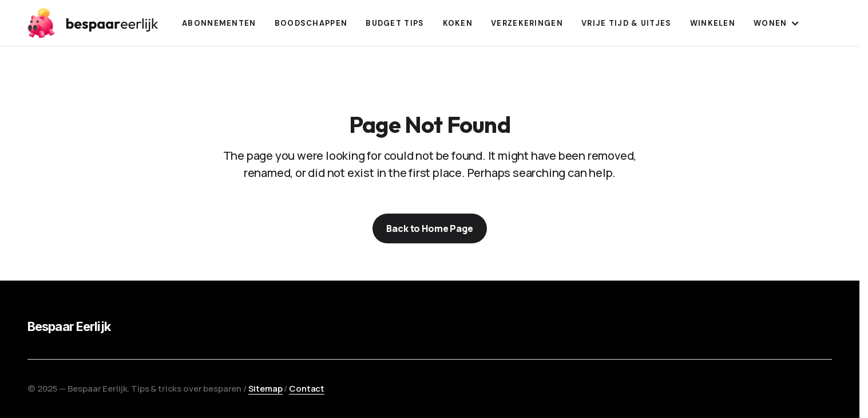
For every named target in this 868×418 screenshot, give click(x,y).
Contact (307, 389)
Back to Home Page (429, 228)
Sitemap (265, 389)
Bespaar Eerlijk (69, 326)
